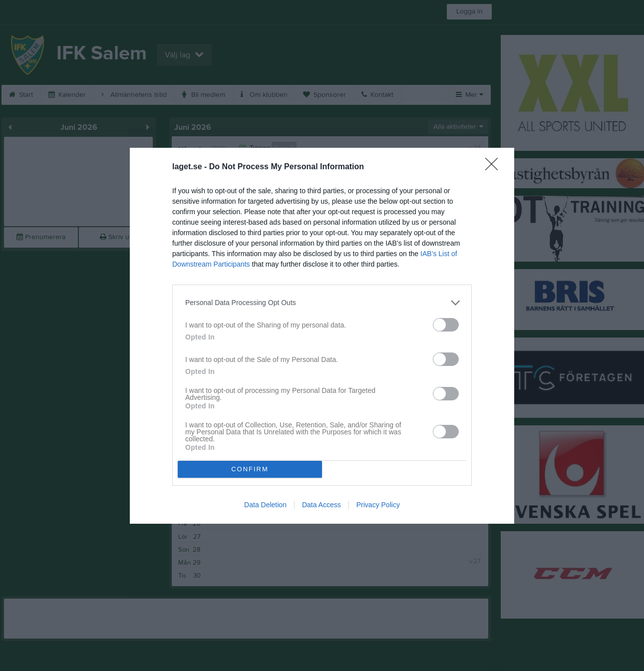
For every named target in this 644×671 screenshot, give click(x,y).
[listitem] (322, 303)
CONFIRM (250, 469)
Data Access (322, 505)
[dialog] (322, 336)
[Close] (495, 167)
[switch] (446, 325)
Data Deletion (265, 505)
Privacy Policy (378, 505)
